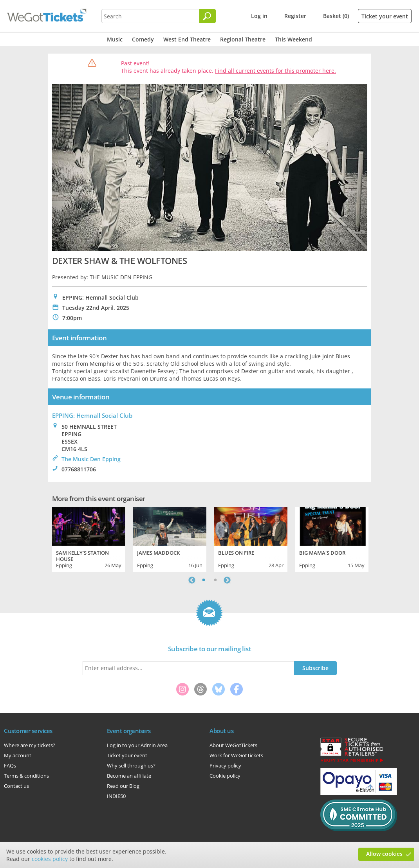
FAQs (10, 766)
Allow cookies (384, 854)
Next (227, 580)
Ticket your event (385, 16)
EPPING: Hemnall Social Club (92, 415)
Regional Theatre (243, 39)
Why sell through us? (131, 766)
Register (295, 16)
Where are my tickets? (30, 745)
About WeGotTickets (233, 745)
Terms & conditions (26, 776)
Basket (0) (336, 16)
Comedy (143, 39)
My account (18, 755)
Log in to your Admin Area (137, 745)
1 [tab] (204, 580)
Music (115, 39)
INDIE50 (116, 796)
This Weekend (293, 39)
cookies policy (50, 859)
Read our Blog (123, 786)
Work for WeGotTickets (236, 755)
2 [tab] (215, 580)
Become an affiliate (129, 776)
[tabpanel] (89, 539)
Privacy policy (225, 766)
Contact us (16, 786)
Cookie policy (225, 776)
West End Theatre (187, 39)
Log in (259, 16)
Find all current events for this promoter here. (275, 71)
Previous (192, 580)
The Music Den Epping (91, 459)
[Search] (208, 16)
